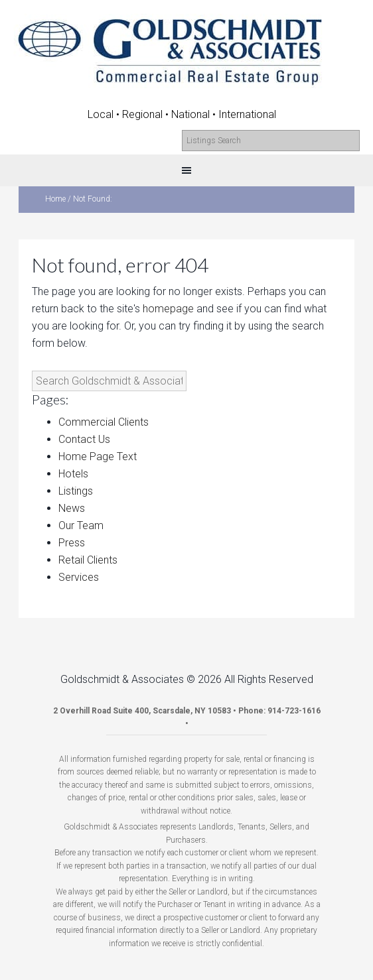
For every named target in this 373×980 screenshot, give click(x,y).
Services (79, 577)
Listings (76, 491)
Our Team (81, 525)
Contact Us (84, 439)
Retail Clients (88, 560)
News (72, 508)
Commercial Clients (104, 422)
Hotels (73, 474)
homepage (168, 309)
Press (72, 543)
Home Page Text (98, 457)
